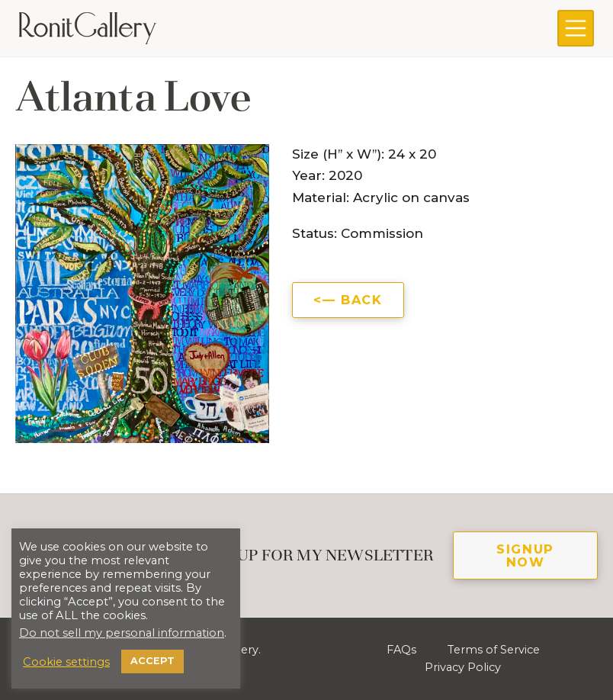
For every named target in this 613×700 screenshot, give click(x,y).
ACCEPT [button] (152, 661)
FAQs (401, 650)
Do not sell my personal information (122, 633)
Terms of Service (493, 650)
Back (361, 300)
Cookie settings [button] (66, 662)
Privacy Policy (463, 667)
